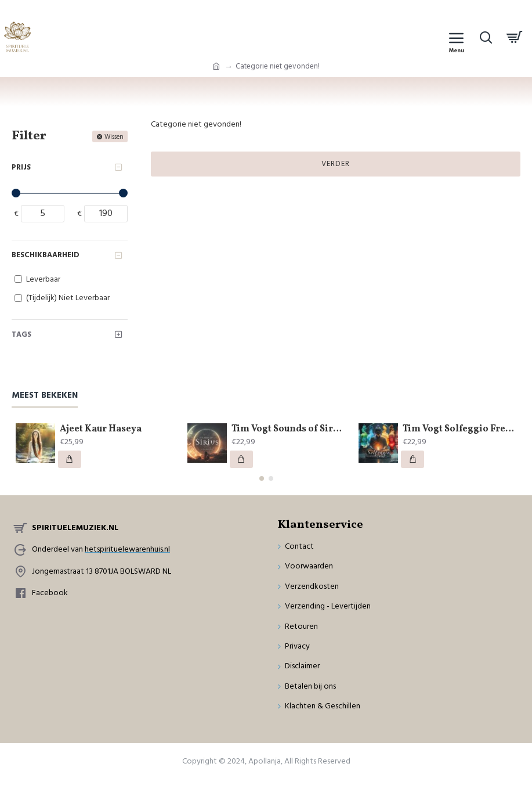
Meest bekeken (45, 396)
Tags (21, 334)
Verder (336, 164)
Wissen (114, 137)
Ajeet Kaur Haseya (101, 429)
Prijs (21, 167)
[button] (262, 478)
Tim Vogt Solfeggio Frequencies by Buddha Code (459, 429)
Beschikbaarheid (46, 255)
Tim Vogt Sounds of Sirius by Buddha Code (288, 429)
